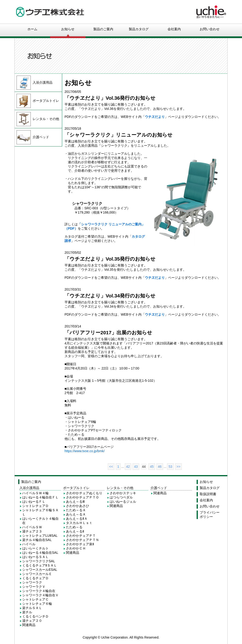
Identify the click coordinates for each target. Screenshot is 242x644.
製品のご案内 (103, 29)
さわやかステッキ (123, 493)
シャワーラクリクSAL (39, 561)
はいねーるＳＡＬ (35, 557)
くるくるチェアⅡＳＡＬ (40, 565)
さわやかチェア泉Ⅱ (80, 544)
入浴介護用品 (34, 82)
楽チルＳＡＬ (32, 608)
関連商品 (29, 625)
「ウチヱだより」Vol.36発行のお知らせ (110, 98)
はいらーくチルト (35, 548)
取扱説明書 (208, 494)
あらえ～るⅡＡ (77, 519)
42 (128, 467)
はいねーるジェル (123, 502)
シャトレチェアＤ (35, 506)
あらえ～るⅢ (75, 502)
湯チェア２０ (32, 621)
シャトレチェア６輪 (37, 604)
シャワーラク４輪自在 (39, 591)
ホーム (32, 29)
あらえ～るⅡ (75, 531)
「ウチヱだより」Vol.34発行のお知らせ (110, 296)
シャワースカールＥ (37, 574)
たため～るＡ (76, 510)
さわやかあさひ (78, 506)
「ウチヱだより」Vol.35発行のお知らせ (110, 259)
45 (152, 467)
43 (136, 467)
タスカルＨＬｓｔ (79, 523)
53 (170, 467)
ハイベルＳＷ (32, 527)
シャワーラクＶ (34, 587)
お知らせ (68, 29)
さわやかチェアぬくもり (84, 493)
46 (160, 467)
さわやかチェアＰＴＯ (82, 497)
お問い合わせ (210, 29)
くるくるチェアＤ (35, 578)
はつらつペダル (121, 497)
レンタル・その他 (37, 119)
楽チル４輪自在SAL (37, 540)
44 (144, 467)
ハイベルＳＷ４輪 (35, 493)
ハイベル (29, 544)
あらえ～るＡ (76, 514)
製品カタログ (139, 29)
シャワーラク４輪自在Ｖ (40, 595)
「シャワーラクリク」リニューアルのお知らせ (119, 135)
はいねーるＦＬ (34, 502)
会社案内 (174, 29)
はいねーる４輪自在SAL (40, 553)
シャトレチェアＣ (35, 599)
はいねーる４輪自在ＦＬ (40, 497)
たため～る (74, 527)
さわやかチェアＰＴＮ (82, 540)
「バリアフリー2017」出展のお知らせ (108, 333)
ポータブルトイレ (37, 101)
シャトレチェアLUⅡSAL (40, 536)
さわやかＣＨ (76, 548)
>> (178, 467)
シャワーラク (32, 582)
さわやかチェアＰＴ (81, 536)
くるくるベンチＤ (35, 616)
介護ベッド (32, 137)
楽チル (27, 612)
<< (111, 467)
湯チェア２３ (32, 531)
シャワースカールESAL (40, 570)
